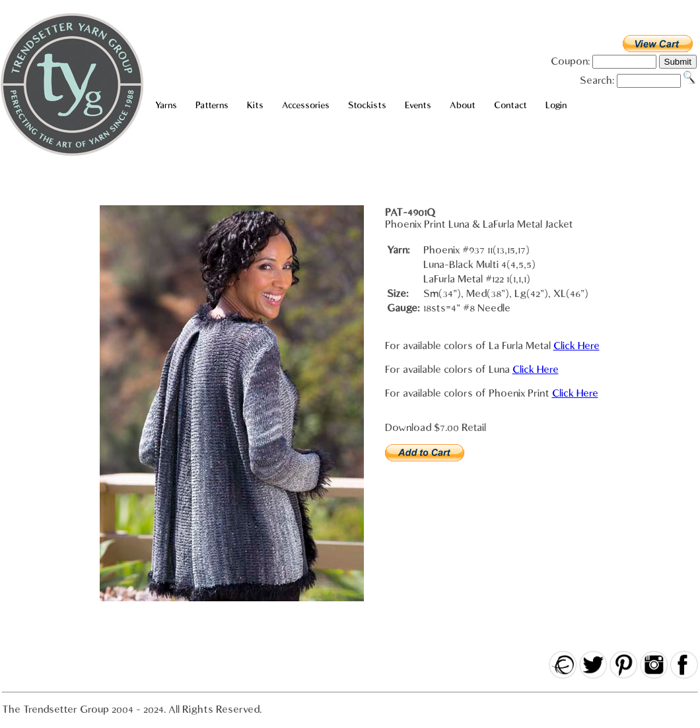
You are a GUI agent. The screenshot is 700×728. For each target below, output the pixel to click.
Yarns (166, 105)
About (463, 105)
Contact (510, 105)
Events (418, 105)
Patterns (212, 105)
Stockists (367, 105)
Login (556, 105)
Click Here (577, 346)
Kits (255, 105)
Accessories (306, 105)
